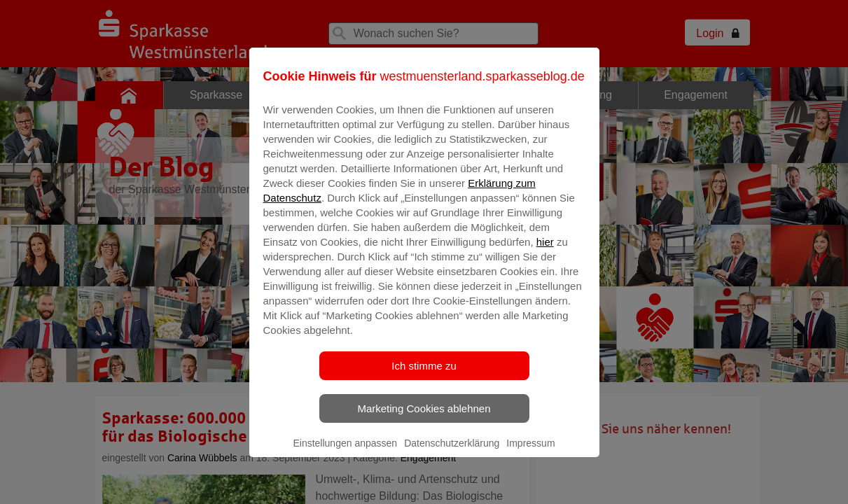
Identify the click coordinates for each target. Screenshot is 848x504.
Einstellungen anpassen (345, 453)
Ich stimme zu (424, 376)
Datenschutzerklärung (452, 453)
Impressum (530, 453)
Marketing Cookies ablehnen (424, 418)
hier (545, 252)
